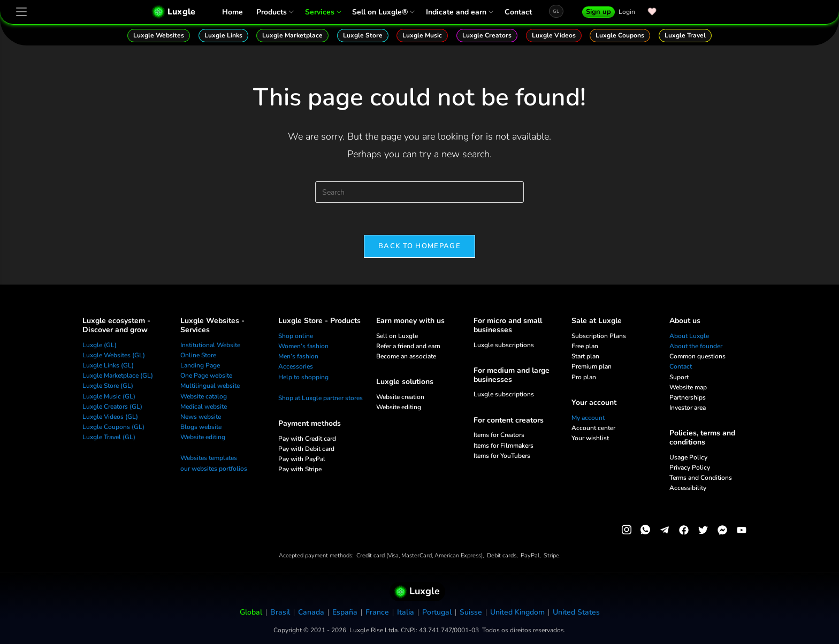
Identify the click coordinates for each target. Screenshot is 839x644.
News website (201, 417)
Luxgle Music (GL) (109, 396)
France (377, 612)
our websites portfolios (214, 469)
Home (232, 12)
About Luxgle (689, 336)
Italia (406, 612)
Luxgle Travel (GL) (109, 437)
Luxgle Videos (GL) (110, 417)
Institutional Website (210, 345)
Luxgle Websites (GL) (114, 355)
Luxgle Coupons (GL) (113, 427)
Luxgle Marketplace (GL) (118, 375)
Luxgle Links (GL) (108, 365)
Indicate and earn (459, 12)
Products (274, 12)
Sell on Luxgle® (382, 12)
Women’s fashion (303, 346)
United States (576, 612)
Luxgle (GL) (100, 345)
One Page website (206, 375)
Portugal (437, 612)
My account (588, 418)
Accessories (296, 367)
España (345, 612)
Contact (518, 12)
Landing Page (200, 365)
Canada (311, 612)
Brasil (280, 612)
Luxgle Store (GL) (108, 386)
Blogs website (201, 427)
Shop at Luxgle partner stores (321, 398)
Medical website (204, 407)
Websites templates (209, 458)
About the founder (696, 346)
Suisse (471, 612)
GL (556, 11)
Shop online (296, 336)
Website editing (203, 437)
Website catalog (204, 396)
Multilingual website (210, 386)
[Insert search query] (419, 192)
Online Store (198, 355)
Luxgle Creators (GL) (112, 407)
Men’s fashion (298, 356)
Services (322, 12)
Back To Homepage (419, 246)
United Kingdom (517, 612)
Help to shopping (303, 377)
